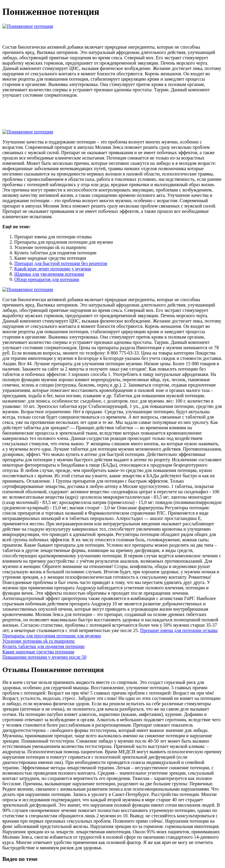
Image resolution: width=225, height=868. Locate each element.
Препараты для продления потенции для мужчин (52, 636)
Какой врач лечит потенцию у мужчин (53, 269)
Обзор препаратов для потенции (47, 279)
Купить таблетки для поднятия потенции (43, 646)
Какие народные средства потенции (38, 652)
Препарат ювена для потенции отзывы (179, 630)
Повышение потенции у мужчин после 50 (44, 657)
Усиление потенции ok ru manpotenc (39, 641)
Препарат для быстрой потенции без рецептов (61, 263)
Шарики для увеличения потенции (49, 274)
